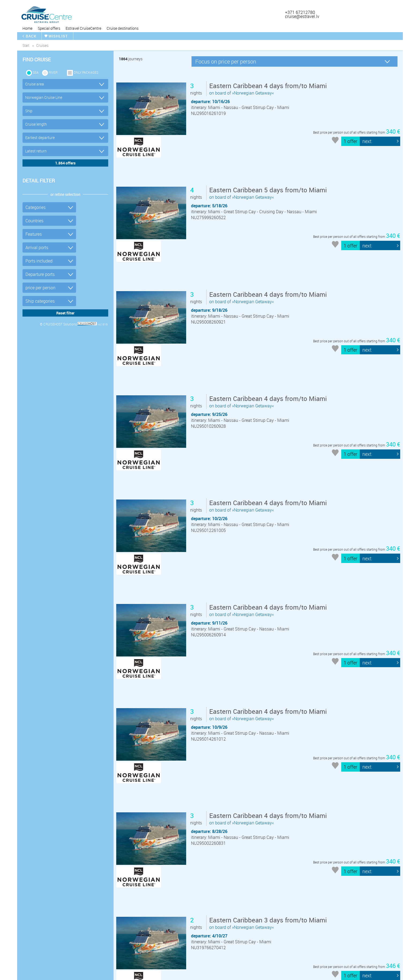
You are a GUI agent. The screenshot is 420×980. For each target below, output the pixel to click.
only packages (86, 72)
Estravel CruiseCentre (83, 28)
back (31, 36)
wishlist (58, 36)
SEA (36, 72)
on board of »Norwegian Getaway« (269, 89)
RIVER (53, 72)
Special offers (49, 28)
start (26, 45)
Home (27, 28)
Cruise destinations (123, 28)
